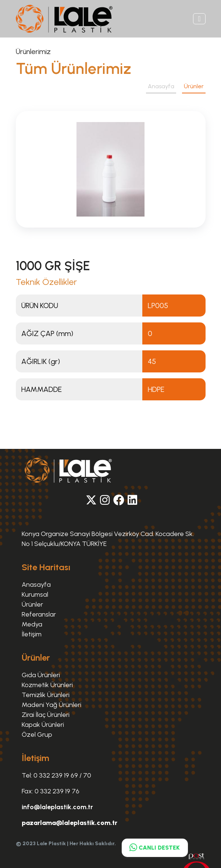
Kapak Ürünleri (43, 725)
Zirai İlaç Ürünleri (46, 715)
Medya (32, 624)
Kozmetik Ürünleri (47, 685)
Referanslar (39, 614)
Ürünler (194, 86)
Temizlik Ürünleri (46, 695)
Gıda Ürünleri (41, 675)
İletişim (32, 634)
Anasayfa (161, 86)
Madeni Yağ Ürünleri (51, 705)
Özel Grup (37, 735)
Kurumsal (35, 594)
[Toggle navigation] (199, 19)
